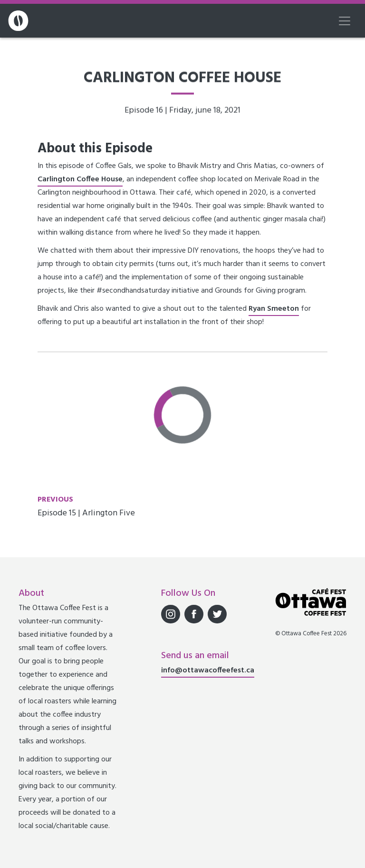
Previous (55, 500)
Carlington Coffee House (80, 179)
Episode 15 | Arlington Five (86, 513)
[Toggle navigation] (345, 21)
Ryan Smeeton (274, 309)
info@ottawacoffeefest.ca (208, 671)
